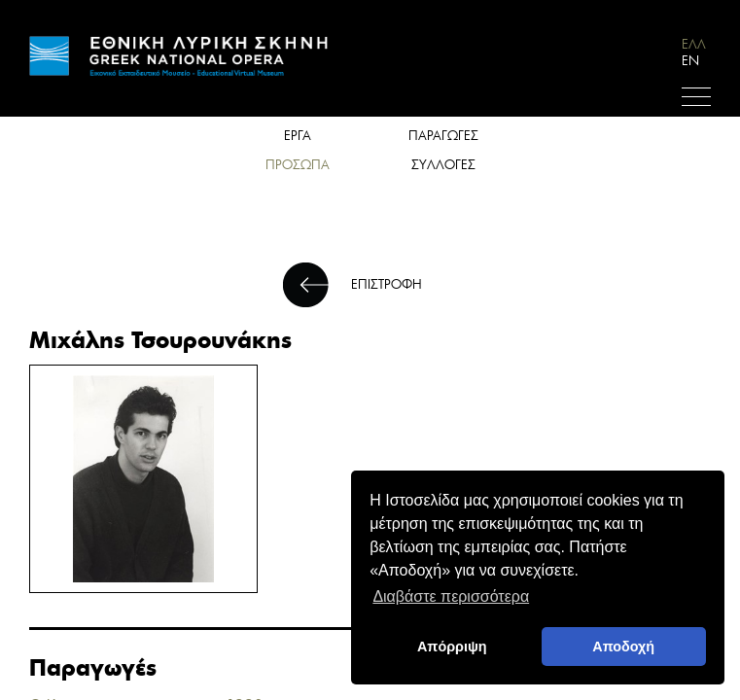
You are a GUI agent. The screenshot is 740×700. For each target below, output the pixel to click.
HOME (180, 56)
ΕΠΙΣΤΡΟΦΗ (387, 284)
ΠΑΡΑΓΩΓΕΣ (443, 136)
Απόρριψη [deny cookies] (452, 647)
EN (690, 61)
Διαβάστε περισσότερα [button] (451, 596)
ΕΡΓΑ (298, 136)
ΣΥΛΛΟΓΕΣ (443, 165)
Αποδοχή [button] (623, 647)
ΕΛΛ (694, 44)
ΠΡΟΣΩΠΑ (298, 165)
